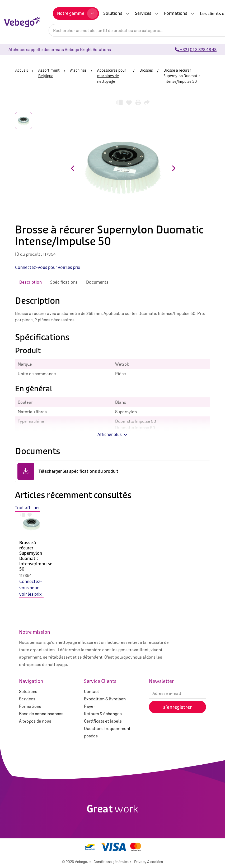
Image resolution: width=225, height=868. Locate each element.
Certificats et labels (103, 721)
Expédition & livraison (105, 699)
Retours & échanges (103, 714)
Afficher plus (112, 435)
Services (27, 699)
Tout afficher (27, 508)
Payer (90, 706)
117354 (25, 575)
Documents (97, 282)
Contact (92, 691)
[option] (31, 559)
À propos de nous (35, 721)
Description (31, 282)
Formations (30, 706)
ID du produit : (29, 254)
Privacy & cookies (149, 862)
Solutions (28, 691)
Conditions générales (111, 862)
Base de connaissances (41, 714)
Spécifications (64, 282)
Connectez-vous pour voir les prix (31, 588)
